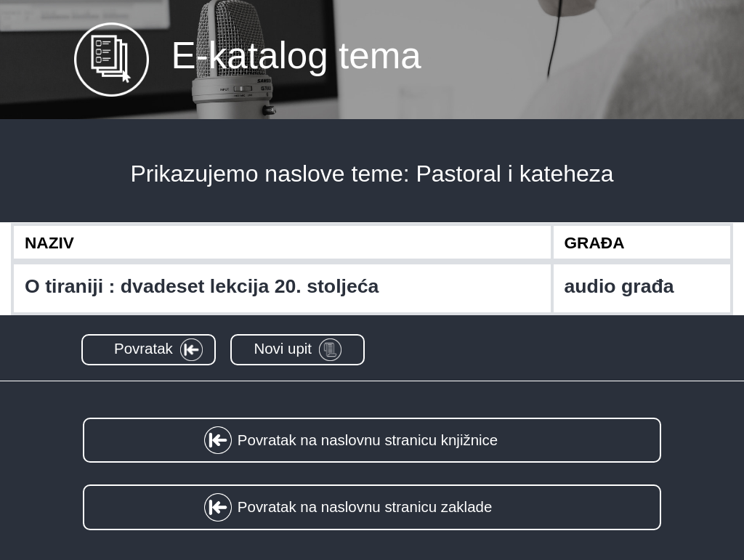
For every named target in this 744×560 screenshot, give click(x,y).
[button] (148, 350)
